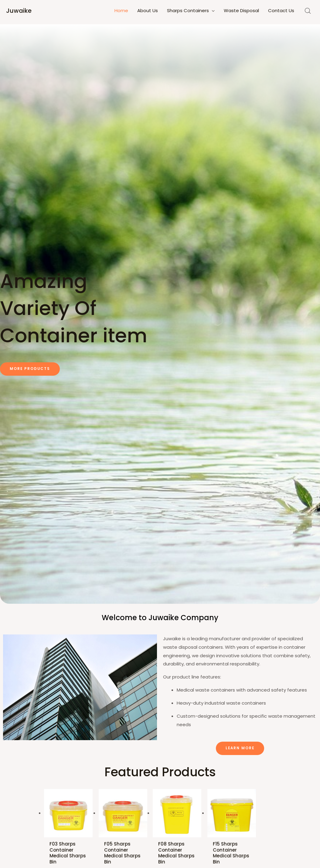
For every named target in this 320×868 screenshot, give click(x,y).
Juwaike (19, 11)
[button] (30, 369)
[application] (212, 11)
